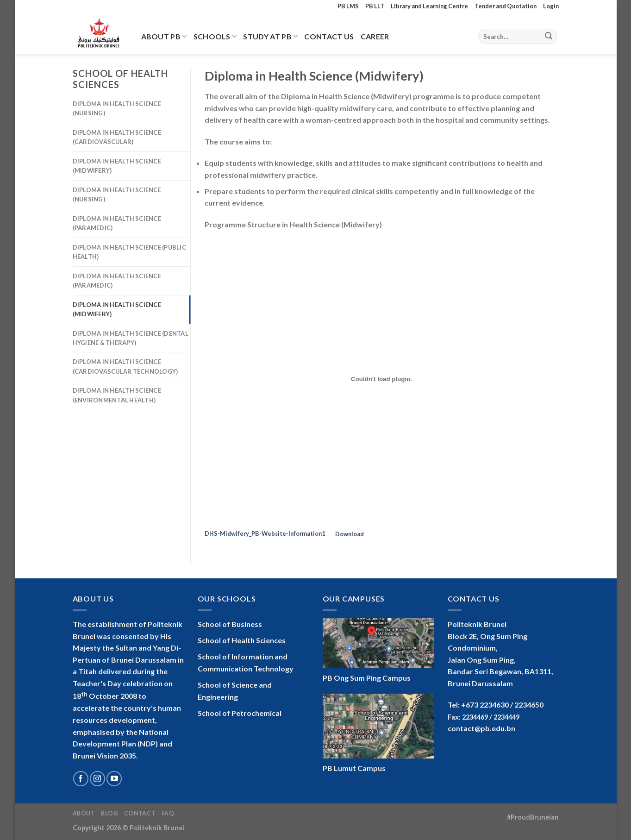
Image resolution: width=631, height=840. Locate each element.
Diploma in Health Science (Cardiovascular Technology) (125, 366)
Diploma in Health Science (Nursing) (117, 108)
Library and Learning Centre (429, 6)
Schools (215, 37)
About (84, 813)
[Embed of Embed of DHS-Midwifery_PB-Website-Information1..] (382, 379)
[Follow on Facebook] (81, 779)
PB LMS (348, 6)
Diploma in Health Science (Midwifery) (117, 166)
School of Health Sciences (242, 640)
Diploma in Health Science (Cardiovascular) (117, 137)
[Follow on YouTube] (114, 779)
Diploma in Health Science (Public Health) (129, 252)
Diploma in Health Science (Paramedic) (117, 223)
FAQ (168, 813)
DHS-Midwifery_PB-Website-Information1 (265, 534)
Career (375, 36)
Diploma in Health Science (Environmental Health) (117, 395)
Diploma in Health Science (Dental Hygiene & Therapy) (131, 338)
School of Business (230, 624)
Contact (140, 813)
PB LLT (375, 6)
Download (350, 534)
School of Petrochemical (240, 713)
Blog (109, 813)
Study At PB (270, 37)
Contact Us (329, 36)
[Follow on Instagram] (97, 779)
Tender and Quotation (506, 6)
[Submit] (549, 37)
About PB (164, 37)
